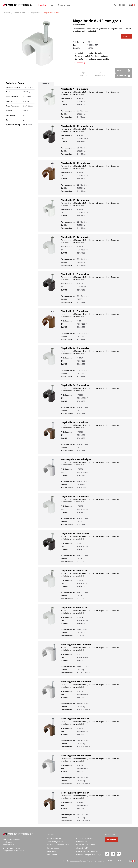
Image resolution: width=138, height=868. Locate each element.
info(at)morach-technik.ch (14, 851)
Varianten (46, 84)
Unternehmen (64, 5)
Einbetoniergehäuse (55, 842)
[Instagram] (107, 854)
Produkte (42, 5)
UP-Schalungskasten (85, 838)
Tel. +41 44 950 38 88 (11, 848)
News (52, 5)
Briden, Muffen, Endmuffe (87, 851)
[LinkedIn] (113, 854)
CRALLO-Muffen (83, 848)
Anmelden (112, 840)
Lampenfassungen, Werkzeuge (89, 855)
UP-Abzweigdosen (54, 838)
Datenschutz (91, 861)
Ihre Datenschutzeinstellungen (75, 861)
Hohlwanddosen (53, 848)
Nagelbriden (35, 13)
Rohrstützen (52, 855)
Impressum (101, 861)
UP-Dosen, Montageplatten (58, 845)
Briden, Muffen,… (20, 13)
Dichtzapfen (52, 851)
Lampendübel (82, 842)
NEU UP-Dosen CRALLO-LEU (88, 845)
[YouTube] (119, 854)
